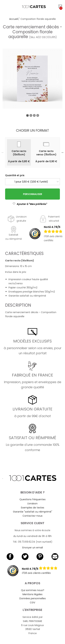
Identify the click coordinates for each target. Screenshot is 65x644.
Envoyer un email (33, 548)
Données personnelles (33, 598)
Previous (3, 152)
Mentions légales (32, 594)
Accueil (14, 19)
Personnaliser (33, 194)
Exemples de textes (33, 508)
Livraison (32, 503)
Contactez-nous (32, 516)
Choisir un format (32, 130)
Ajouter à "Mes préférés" (30, 204)
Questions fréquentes (32, 499)
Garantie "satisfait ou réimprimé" (33, 512)
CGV (32, 603)
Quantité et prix (15, 175)
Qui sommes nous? (33, 590)
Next (62, 152)
